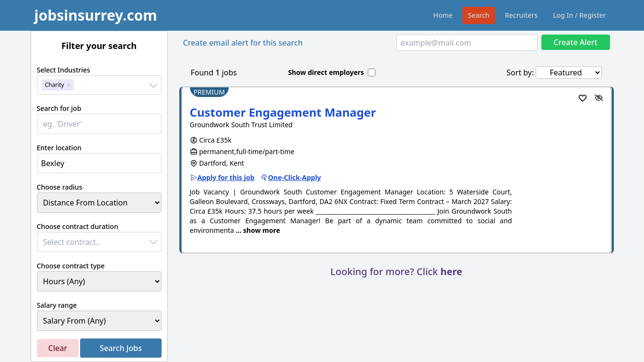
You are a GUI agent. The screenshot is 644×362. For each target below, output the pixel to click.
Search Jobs (121, 348)
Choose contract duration (78, 226)
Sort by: (520, 72)
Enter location (59, 148)
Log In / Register (579, 15)
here (451, 271)
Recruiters (521, 15)
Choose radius (60, 187)
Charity (55, 85)
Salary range (57, 305)
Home (443, 15)
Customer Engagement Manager (283, 112)
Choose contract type (71, 266)
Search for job (59, 108)
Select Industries (64, 70)
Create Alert (575, 42)
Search (479, 15)
